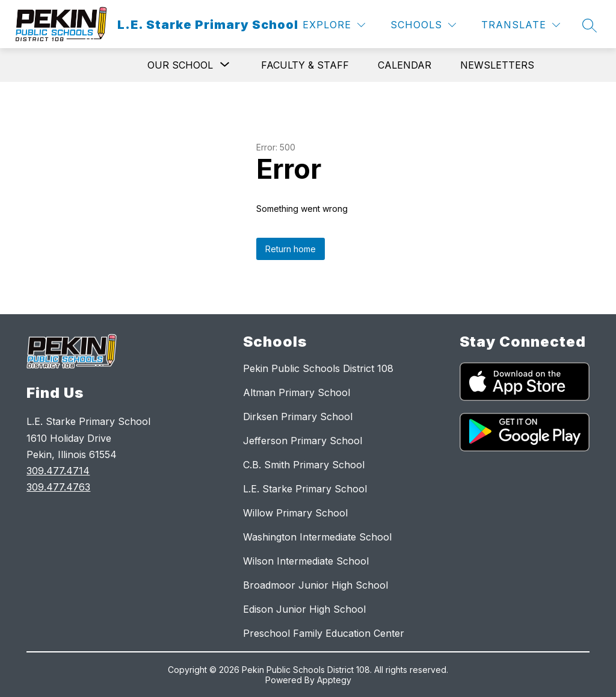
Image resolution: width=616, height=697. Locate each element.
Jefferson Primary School (303, 441)
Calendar (405, 65)
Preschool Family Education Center (324, 633)
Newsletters (497, 65)
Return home (291, 249)
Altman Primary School (297, 392)
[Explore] (334, 25)
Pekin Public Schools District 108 (318, 368)
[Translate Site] (521, 25)
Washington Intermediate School (317, 537)
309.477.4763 (58, 487)
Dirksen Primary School (298, 417)
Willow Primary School (295, 513)
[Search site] (590, 25)
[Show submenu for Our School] (180, 65)
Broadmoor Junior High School (316, 585)
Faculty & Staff (305, 65)
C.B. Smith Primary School (304, 465)
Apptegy (334, 680)
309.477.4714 (58, 471)
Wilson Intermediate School (306, 561)
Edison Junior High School (304, 609)
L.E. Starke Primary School (305, 489)
